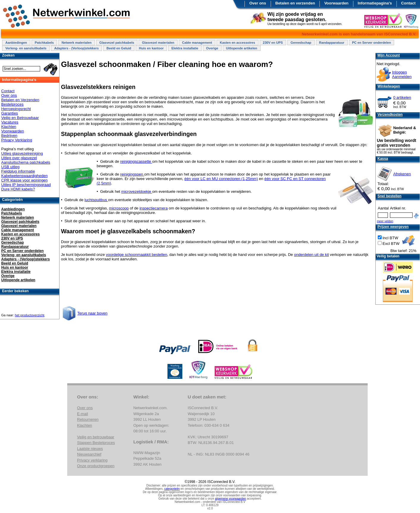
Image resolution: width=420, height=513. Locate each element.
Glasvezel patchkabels (117, 43)
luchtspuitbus (96, 200)
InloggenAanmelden (402, 74)
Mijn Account (389, 55)
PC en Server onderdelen (372, 43)
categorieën (172, 489)
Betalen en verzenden (295, 3)
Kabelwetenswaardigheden (24, 176)
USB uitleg (10, 167)
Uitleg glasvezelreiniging (22, 153)
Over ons (258, 3)
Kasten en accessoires (238, 43)
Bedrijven (9, 136)
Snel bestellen (390, 196)
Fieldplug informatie (18, 171)
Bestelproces (12, 104)
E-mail (83, 414)
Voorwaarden (336, 3)
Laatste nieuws (90, 449)
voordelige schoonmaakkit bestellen (137, 255)
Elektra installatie (185, 48)
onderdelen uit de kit (311, 255)
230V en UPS (273, 43)
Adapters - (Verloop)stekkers (76, 48)
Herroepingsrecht (16, 109)
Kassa (383, 159)
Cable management (197, 43)
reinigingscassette (136, 161)
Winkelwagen (389, 86)
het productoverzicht (30, 315)
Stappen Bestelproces (96, 443)
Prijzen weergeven (393, 227)
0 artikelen (402, 97)
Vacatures (10, 122)
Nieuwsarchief (89, 454)
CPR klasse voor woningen (24, 180)
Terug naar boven (92, 313)
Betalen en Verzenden (20, 100)
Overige (212, 48)
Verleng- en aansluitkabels (26, 48)
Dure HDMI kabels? (18, 189)
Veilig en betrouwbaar (96, 437)
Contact (408, 3)
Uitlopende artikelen (242, 48)
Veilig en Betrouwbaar (20, 118)
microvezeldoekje (137, 191)
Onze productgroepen (96, 466)
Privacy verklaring (92, 460)
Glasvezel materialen (158, 43)
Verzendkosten (390, 115)
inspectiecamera (154, 208)
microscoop (119, 208)
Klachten (9, 127)
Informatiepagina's (375, 3)
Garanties (10, 113)
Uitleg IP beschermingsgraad (26, 185)
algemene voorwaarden (231, 499)
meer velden (385, 221)
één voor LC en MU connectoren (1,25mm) (221, 179)
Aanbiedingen (16, 43)
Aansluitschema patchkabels (26, 162)
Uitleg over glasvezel (19, 158)
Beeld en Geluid (119, 48)
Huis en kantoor (151, 48)
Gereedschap (301, 43)
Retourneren (88, 419)
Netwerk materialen (77, 43)
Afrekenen (402, 174)
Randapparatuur (332, 43)
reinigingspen (132, 174)
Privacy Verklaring (17, 140)
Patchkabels (44, 43)
